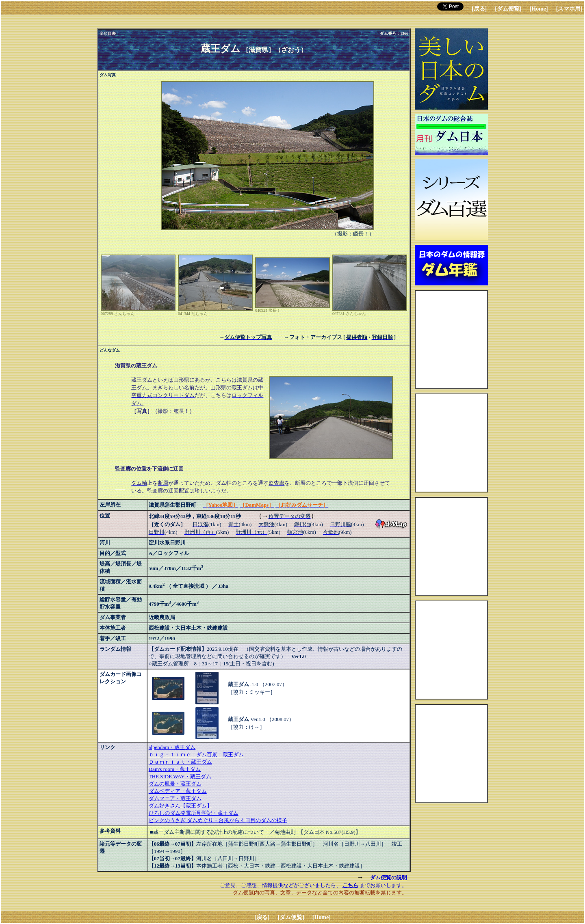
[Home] (539, 9)
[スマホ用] (569, 9)
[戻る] (479, 9)
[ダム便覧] (508, 9)
